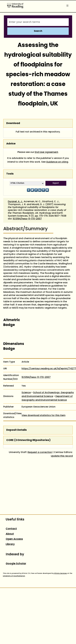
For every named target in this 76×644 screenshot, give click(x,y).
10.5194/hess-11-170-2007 (27, 219)
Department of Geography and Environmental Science (47, 398)
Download (13, 123)
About (10, 534)
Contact (11, 529)
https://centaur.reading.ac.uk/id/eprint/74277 (49, 369)
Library (10, 544)
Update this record (62, 456)
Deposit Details (16, 430)
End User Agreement (46, 152)
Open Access (14, 539)
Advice (11, 144)
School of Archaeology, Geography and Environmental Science (48, 395)
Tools (10, 174)
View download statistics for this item (43, 416)
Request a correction (40, 452)
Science (26, 393)
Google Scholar (16, 564)
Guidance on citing (57, 162)
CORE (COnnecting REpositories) (28, 440)
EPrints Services (61, 573)
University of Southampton (14, 576)
